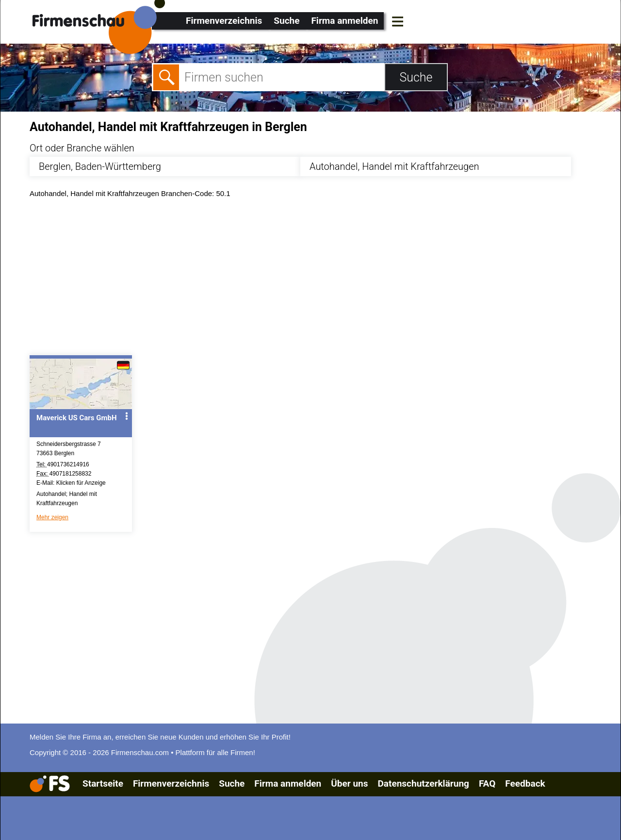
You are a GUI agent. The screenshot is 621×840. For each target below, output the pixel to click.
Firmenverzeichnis (224, 21)
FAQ (487, 783)
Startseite (103, 783)
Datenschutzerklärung (423, 783)
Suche (286, 21)
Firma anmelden (344, 21)
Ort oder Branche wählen (82, 148)
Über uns (349, 783)
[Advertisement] (319, 279)
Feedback (525, 783)
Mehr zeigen (52, 517)
